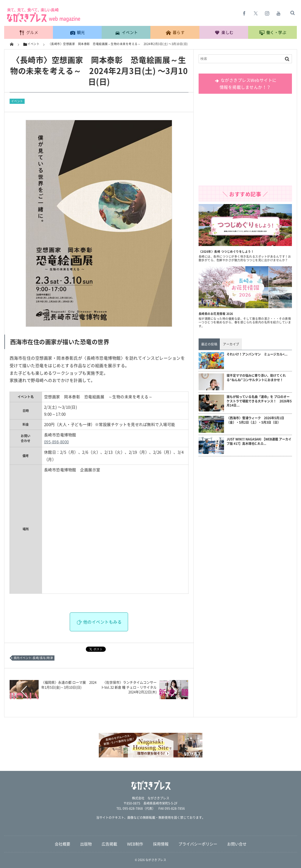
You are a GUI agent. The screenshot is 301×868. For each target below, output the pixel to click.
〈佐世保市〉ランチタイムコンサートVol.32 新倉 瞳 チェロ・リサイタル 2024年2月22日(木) (130, 687)
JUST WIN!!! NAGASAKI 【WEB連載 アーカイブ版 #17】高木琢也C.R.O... (259, 442)
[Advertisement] (245, 142)
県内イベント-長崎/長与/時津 (33, 658)
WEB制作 (135, 844)
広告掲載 (109, 844)
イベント (17, 101)
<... (257, 354)
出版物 (86, 844)
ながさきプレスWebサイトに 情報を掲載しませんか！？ (245, 84)
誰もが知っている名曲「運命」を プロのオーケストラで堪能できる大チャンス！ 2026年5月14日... (259, 401)
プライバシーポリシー (198, 844)
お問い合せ (237, 844)
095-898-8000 (57, 442)
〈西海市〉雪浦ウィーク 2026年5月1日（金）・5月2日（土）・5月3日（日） (255, 420)
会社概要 (62, 844)
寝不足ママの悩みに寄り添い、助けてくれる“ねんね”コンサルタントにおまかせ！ (256, 378)
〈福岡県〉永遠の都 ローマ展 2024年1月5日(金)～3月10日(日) (69, 685)
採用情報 (161, 844)
